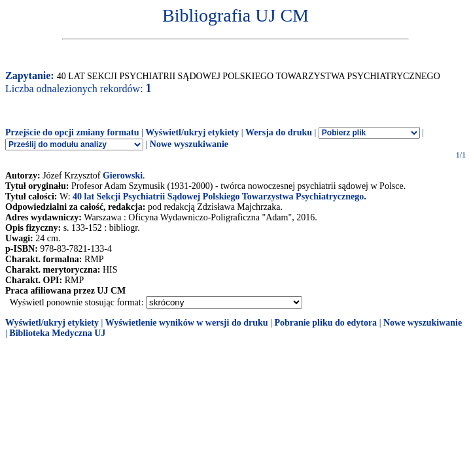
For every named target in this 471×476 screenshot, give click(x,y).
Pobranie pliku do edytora (325, 323)
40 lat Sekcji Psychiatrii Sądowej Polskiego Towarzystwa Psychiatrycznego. (219, 196)
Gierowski (123, 176)
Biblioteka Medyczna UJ (57, 333)
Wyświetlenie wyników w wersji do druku (187, 323)
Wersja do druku (279, 132)
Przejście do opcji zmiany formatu (72, 132)
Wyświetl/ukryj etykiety (192, 132)
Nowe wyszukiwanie (189, 144)
